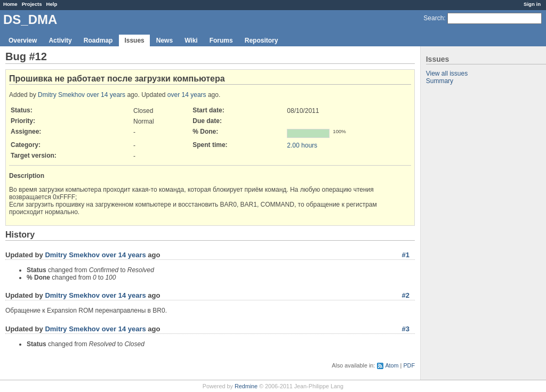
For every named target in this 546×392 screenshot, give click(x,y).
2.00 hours (302, 145)
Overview (23, 40)
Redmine (246, 386)
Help (52, 4)
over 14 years (106, 95)
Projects (32, 4)
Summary (440, 81)
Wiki (191, 40)
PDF (409, 365)
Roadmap (98, 40)
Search (433, 18)
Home (10, 4)
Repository (262, 40)
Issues (134, 40)
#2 (406, 295)
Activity (60, 40)
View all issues (447, 73)
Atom (392, 365)
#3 (406, 329)
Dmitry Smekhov (61, 95)
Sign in (532, 4)
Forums (221, 40)
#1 (406, 255)
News (164, 40)
